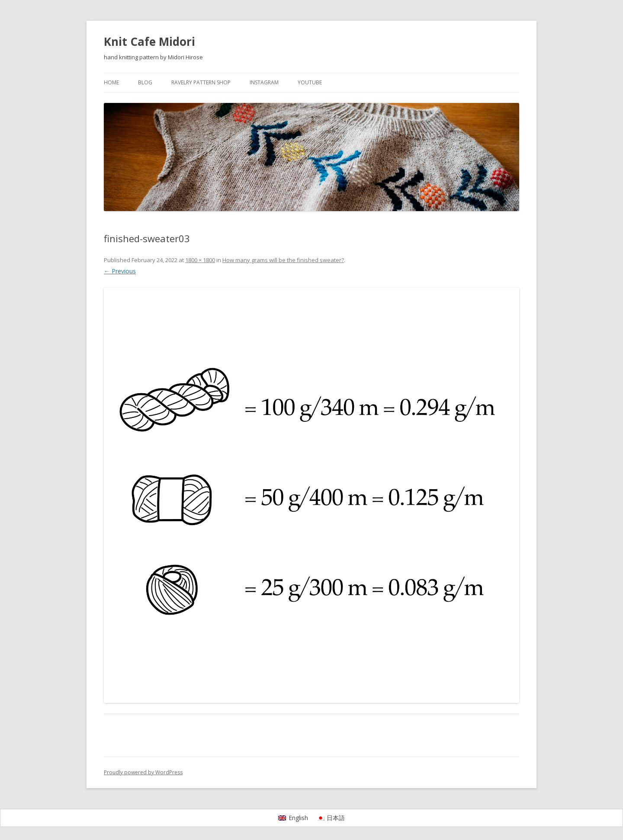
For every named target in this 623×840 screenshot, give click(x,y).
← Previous (120, 271)
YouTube (310, 82)
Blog (145, 82)
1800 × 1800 (200, 260)
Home (111, 82)
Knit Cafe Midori (149, 42)
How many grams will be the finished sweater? (283, 260)
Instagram (264, 82)
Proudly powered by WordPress (143, 772)
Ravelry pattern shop (201, 82)
